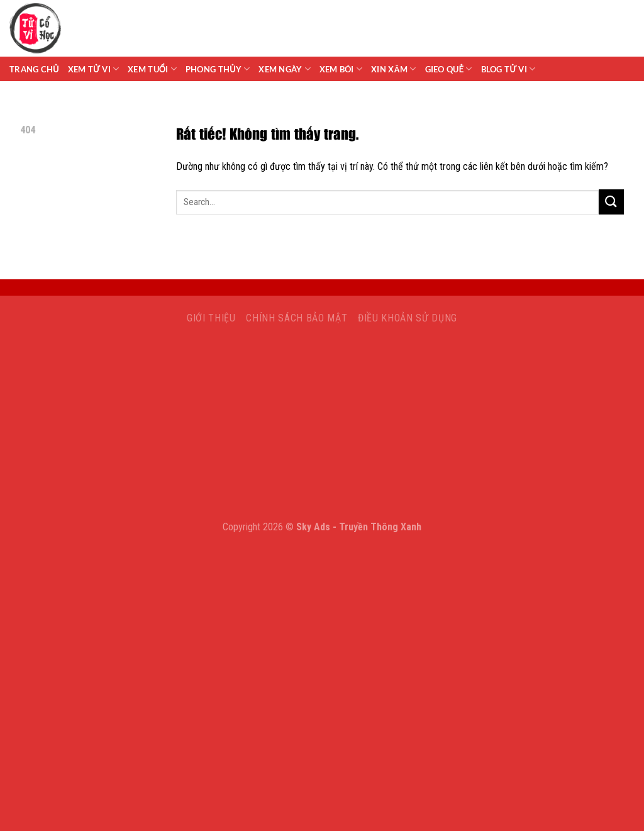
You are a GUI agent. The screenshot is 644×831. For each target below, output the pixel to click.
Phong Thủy (218, 69)
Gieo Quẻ (449, 69)
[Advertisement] (322, 426)
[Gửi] (611, 202)
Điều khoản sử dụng (408, 318)
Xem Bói (341, 69)
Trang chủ (34, 69)
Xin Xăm (394, 69)
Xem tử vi (94, 69)
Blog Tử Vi (508, 69)
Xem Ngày (285, 69)
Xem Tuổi (152, 69)
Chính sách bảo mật (297, 318)
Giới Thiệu (211, 318)
